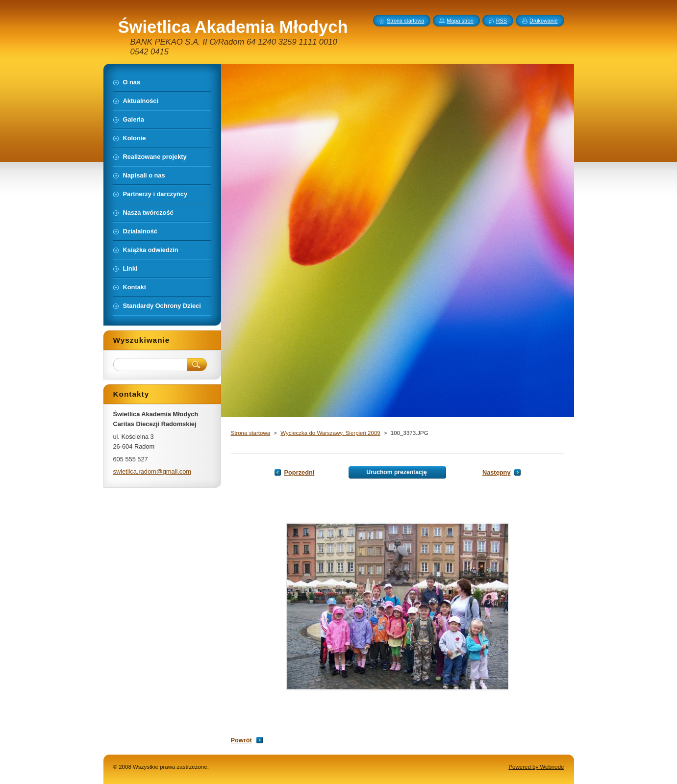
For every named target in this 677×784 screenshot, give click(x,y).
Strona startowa (251, 433)
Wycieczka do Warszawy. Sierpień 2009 (330, 433)
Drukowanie (543, 21)
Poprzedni (300, 472)
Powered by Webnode (536, 767)
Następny (497, 472)
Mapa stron (460, 21)
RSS (501, 21)
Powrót (241, 740)
